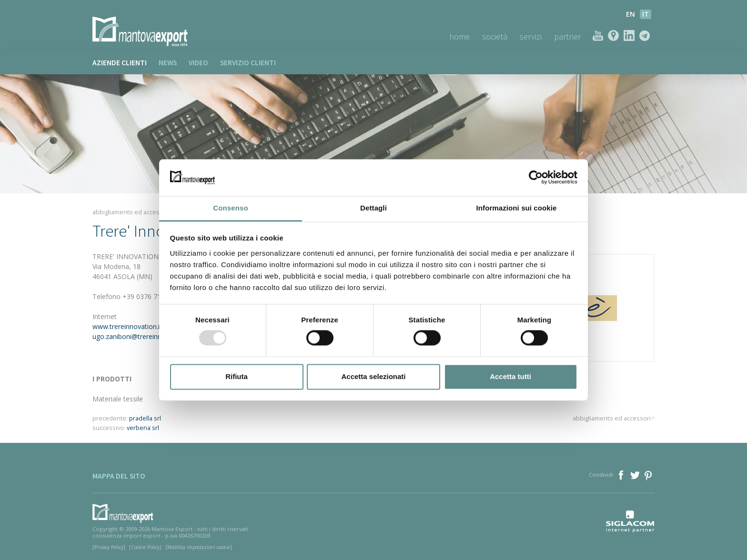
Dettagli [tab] (373, 208)
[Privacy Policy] (109, 547)
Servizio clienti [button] (248, 63)
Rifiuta (237, 376)
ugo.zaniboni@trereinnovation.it (141, 336)
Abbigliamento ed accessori (131, 212)
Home (459, 36)
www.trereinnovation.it (127, 326)
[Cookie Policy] (145, 547)
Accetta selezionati (373, 376)
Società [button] (495, 36)
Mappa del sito (119, 476)
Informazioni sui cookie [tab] (517, 208)
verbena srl (143, 428)
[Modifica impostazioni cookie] (199, 547)
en (631, 14)
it (646, 14)
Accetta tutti (510, 376)
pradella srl (145, 418)
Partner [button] (567, 36)
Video (198, 63)
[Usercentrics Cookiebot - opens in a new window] (536, 178)
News (168, 63)
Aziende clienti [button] (120, 63)
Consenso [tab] (230, 208)
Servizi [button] (531, 36)
